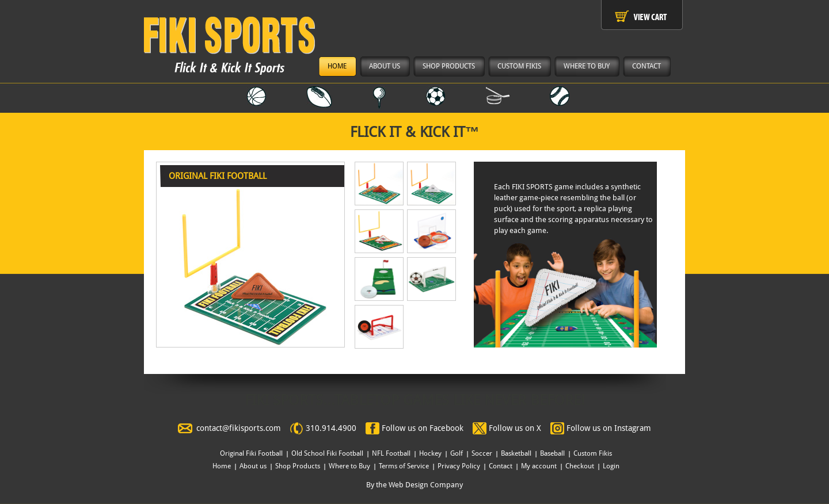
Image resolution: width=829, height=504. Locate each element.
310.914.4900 (331, 428)
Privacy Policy (459, 466)
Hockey (430, 453)
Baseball (552, 453)
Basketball (516, 453)
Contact (501, 466)
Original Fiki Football (251, 453)
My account (539, 466)
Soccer (482, 453)
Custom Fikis (593, 453)
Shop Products (298, 466)
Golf (457, 453)
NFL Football (391, 453)
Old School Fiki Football (327, 453)
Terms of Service (404, 466)
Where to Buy (349, 466)
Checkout (580, 466)
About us (253, 466)
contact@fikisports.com (239, 428)
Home (222, 466)
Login (611, 466)
